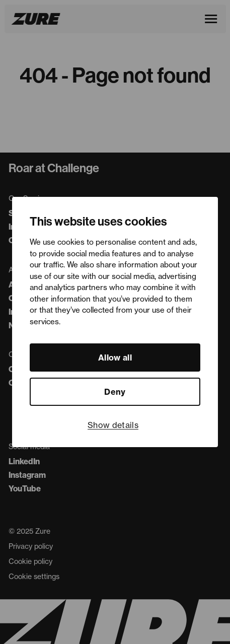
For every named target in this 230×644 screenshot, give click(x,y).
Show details (113, 425)
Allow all (115, 357)
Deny (115, 392)
